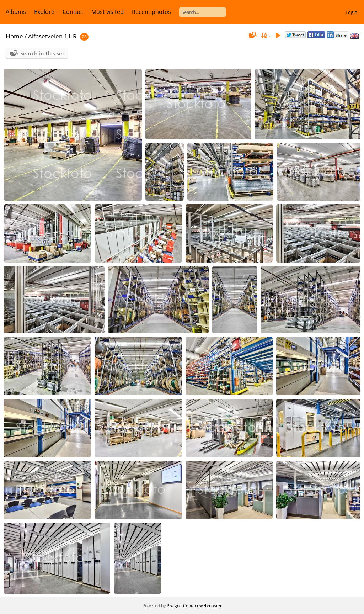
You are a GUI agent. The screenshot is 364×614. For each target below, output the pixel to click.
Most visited (108, 12)
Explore (44, 12)
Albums (16, 12)
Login (351, 12)
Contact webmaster (202, 606)
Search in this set (42, 53)
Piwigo (173, 606)
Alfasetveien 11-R (52, 36)
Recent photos (151, 12)
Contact (73, 12)
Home (14, 36)
